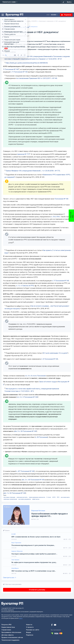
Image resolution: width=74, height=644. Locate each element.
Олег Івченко (15, 560)
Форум (28, 632)
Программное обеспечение (11, 632)
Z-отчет (49, 497)
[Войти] (69, 2)
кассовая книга (65, 497)
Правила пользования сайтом (12, 637)
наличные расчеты (22, 497)
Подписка (66, 15)
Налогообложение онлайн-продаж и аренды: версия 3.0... (49, 515)
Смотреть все (10, 578)
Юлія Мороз (15, 568)
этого (35, 376)
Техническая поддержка (10, 640)
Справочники (6, 630)
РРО (58, 497)
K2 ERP (14, 534)
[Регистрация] (63, 2)
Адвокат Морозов (17, 551)
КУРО (54, 497)
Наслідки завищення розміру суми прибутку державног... (34, 554)
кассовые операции (9, 497)
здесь (21, 618)
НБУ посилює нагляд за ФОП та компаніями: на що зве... (34, 571)
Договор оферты (7, 635)
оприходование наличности (37, 497)
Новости (29, 625)
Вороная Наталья (38, 511)
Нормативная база (8, 627)
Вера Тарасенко (16, 543)
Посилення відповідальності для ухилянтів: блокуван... (33, 545)
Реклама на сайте (33, 630)
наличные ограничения (10, 499)
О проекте (30, 627)
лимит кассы (36, 499)
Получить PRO (6, 625)
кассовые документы (25, 499)
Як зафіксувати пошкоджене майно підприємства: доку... (34, 562)
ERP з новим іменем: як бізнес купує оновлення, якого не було (36, 537)
